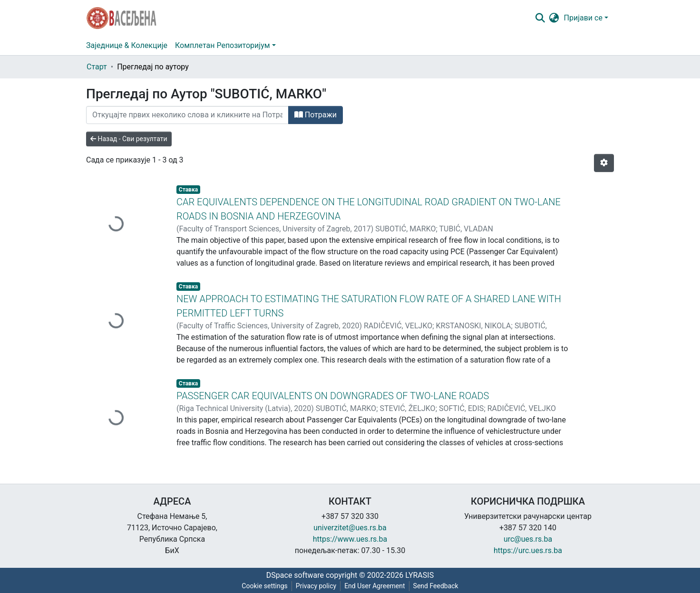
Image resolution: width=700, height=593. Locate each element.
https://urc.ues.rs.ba (528, 550)
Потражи (316, 115)
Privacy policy (316, 586)
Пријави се (583, 18)
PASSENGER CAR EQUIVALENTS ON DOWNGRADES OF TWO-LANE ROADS (333, 396)
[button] (554, 18)
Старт (97, 67)
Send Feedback (436, 586)
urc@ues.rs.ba (528, 539)
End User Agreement (374, 586)
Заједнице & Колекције (127, 45)
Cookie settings (265, 586)
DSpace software (295, 575)
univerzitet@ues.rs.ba (350, 528)
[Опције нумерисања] (604, 163)
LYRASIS (419, 575)
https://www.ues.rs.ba (350, 539)
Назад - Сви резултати (129, 139)
